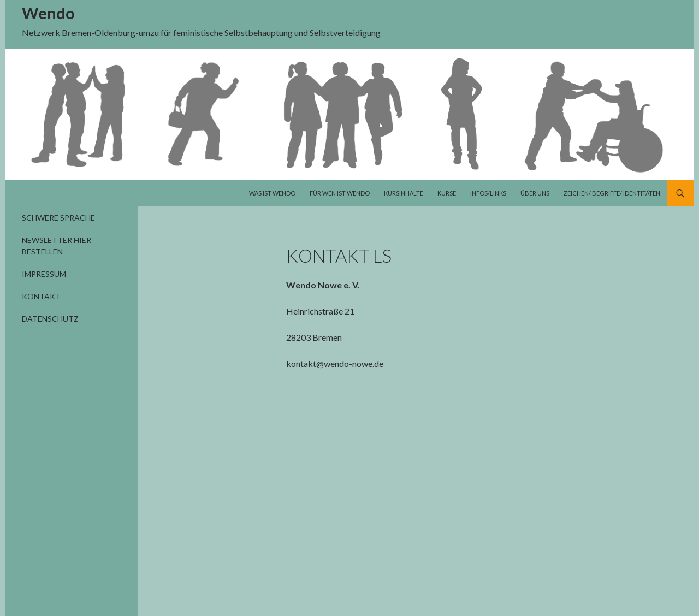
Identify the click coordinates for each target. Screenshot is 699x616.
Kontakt (41, 296)
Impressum (44, 274)
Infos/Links (488, 193)
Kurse (447, 193)
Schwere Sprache (58, 218)
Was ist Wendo (272, 193)
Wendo (48, 13)
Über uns (535, 193)
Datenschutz (50, 319)
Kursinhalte (404, 193)
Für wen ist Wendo (340, 193)
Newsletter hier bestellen (57, 246)
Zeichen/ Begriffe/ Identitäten (612, 193)
